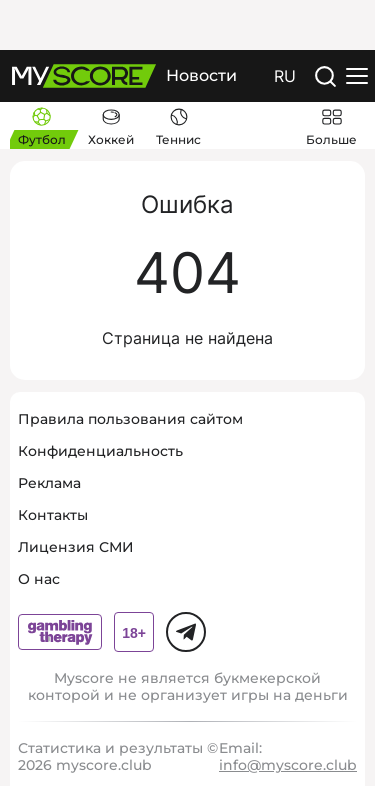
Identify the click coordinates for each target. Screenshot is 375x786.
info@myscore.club (288, 765)
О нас (39, 579)
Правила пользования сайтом (130, 419)
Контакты (53, 515)
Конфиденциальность (100, 451)
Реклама (49, 483)
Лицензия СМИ (76, 547)
